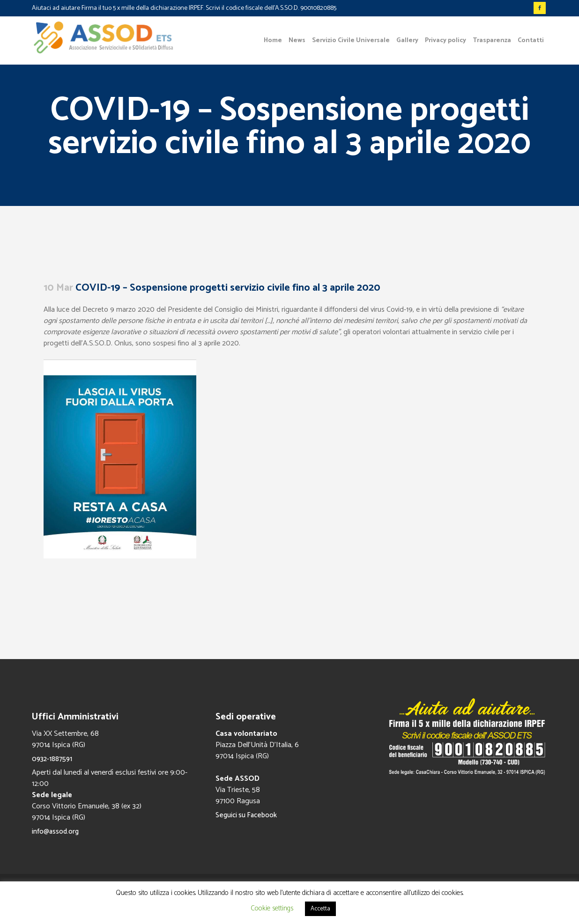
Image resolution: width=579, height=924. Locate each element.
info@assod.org (55, 832)
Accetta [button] (320, 909)
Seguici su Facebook (246, 815)
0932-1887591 (52, 759)
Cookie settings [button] (272, 908)
